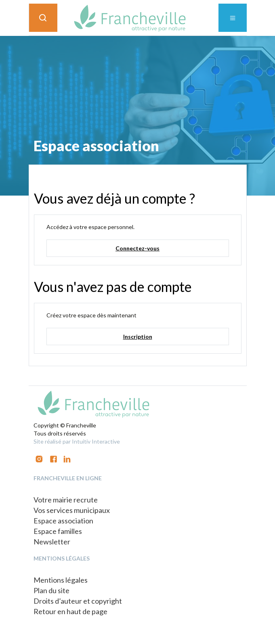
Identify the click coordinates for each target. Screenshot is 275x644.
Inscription (138, 337)
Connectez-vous (137, 248)
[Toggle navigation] (233, 18)
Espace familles (58, 531)
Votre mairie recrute (66, 500)
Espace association (63, 521)
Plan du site (51, 590)
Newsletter (52, 542)
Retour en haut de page (70, 611)
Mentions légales (61, 580)
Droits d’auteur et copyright (78, 601)
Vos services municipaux (72, 510)
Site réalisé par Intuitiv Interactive (77, 441)
